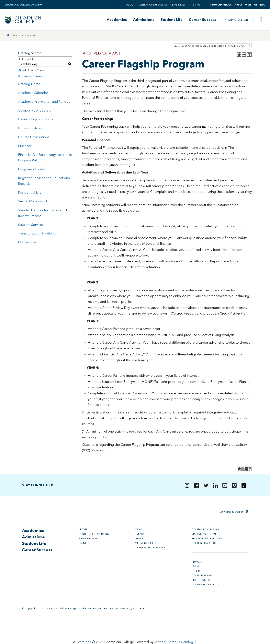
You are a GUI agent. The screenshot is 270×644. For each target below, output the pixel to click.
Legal (195, 567)
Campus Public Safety (35, 111)
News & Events (180, 5)
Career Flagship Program (37, 119)
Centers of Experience (153, 5)
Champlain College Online (23, 5)
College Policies (30, 128)
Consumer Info (202, 576)
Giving (196, 5)
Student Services (31, 225)
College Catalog (204, 543)
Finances (25, 146)
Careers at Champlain (150, 548)
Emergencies (201, 580)
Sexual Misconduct (33, 201)
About (131, 5)
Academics (117, 20)
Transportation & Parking (37, 234)
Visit (248, 5)
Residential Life (30, 193)
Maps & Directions (204, 534)
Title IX (196, 571)
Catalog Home (29, 84)
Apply (238, 5)
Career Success (202, 20)
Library (140, 539)
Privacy (197, 562)
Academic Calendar (33, 93)
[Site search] (259, 20)
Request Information (207, 539)
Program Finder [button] (221, 5)
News (139, 530)
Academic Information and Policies (44, 102)
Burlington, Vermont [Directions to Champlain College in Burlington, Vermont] (234, 512)
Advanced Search (31, 76)
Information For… (237, 20)
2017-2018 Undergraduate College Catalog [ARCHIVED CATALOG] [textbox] (213, 46)
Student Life (172, 20)
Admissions (144, 20)
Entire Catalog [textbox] (28, 59)
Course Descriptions (34, 137)
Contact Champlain (206, 530)
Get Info (260, 5)
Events (140, 534)
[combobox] (212, 46)
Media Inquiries (146, 543)
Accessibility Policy (205, 585)
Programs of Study (32, 169)
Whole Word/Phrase (34, 70)
